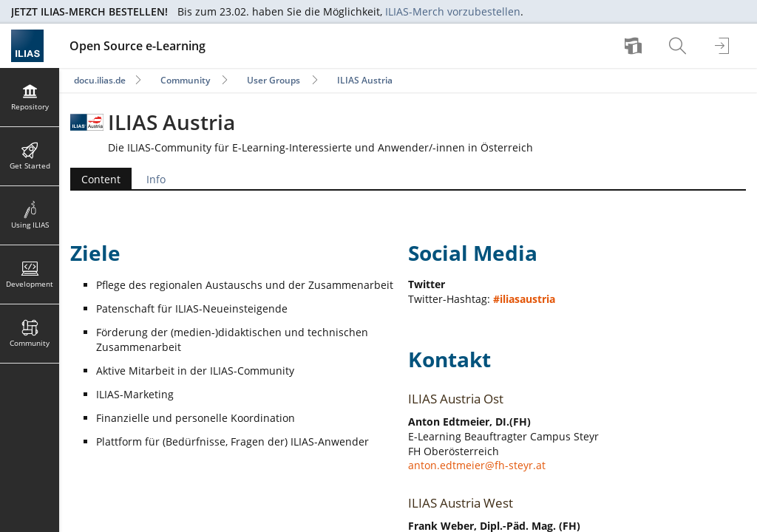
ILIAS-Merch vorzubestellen (453, 11)
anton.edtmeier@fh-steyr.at (477, 465)
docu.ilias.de (100, 80)
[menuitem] (635, 46)
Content (101, 179)
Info (156, 179)
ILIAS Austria (365, 80)
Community (185, 80)
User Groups (274, 80)
